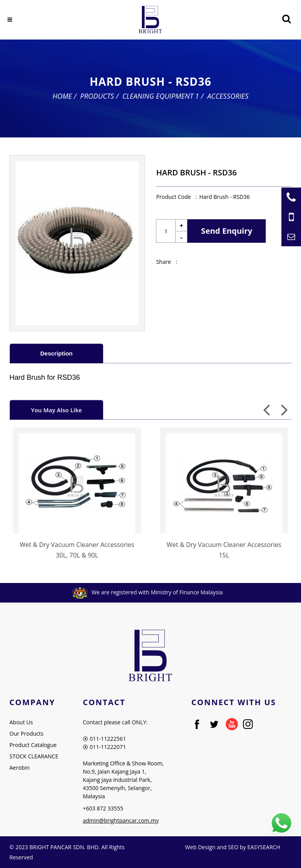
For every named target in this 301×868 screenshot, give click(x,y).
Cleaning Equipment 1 (161, 96)
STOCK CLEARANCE (34, 756)
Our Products (26, 734)
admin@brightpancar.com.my (121, 820)
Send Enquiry (227, 231)
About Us (21, 722)
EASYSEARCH (264, 847)
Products (97, 96)
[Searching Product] (286, 19)
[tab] (56, 353)
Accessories (228, 96)
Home (62, 96)
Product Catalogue (33, 745)
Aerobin (20, 768)
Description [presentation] (57, 353)
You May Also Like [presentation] (56, 410)
